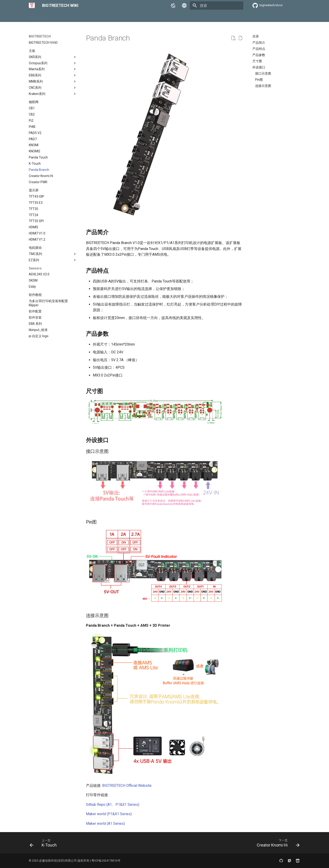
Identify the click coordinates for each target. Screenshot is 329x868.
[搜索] (217, 5)
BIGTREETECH (39, 17)
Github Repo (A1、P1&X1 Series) (113, 805)
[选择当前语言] (184, 5)
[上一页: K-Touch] (45, 844)
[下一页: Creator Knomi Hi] (277, 844)
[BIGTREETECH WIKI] (32, 5)
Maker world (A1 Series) (105, 824)
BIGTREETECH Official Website (127, 786)
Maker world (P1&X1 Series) (109, 814)
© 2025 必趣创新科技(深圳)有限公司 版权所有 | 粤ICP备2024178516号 (75, 861)
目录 (256, 36)
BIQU (58, 17)
